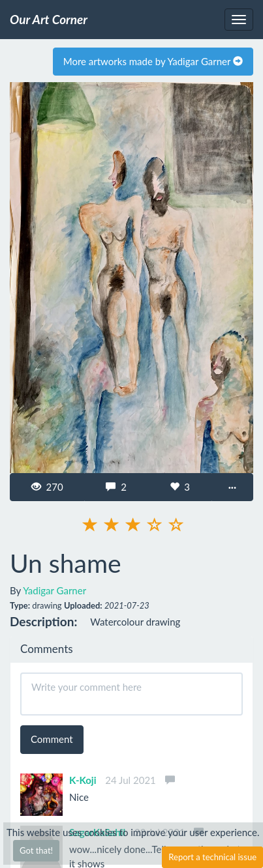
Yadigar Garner (54, 590)
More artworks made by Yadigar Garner (153, 61)
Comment (52, 739)
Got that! (36, 850)
